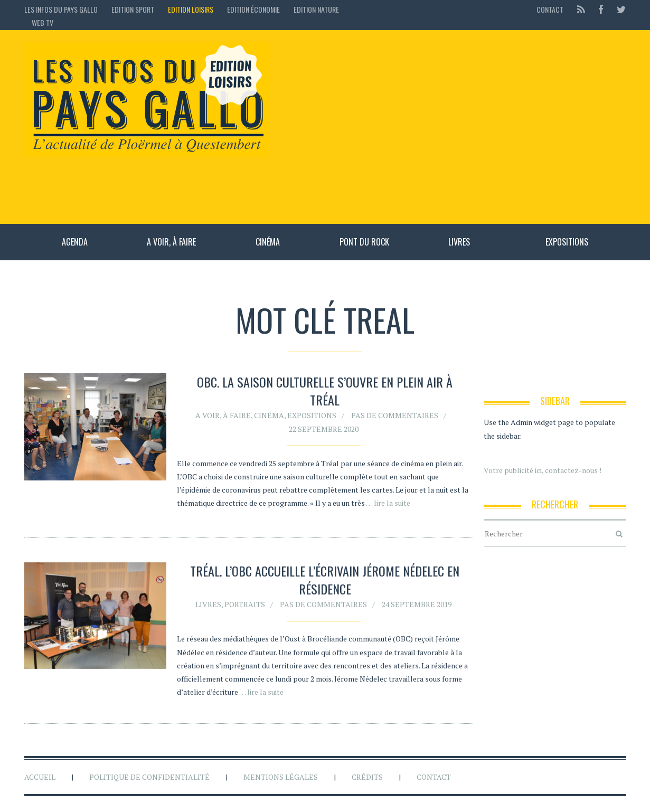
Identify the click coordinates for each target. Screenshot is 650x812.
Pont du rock (364, 242)
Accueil (40, 777)
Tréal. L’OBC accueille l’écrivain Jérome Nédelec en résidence (325, 581)
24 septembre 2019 (417, 606)
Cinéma (268, 242)
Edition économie (253, 9)
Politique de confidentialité (149, 777)
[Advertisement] (453, 127)
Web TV (43, 22)
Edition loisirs (191, 9)
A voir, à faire (171, 242)
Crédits (367, 777)
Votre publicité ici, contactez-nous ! (543, 470)
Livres (459, 242)
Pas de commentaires (395, 415)
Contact (550, 9)
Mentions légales (281, 777)
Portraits (245, 606)
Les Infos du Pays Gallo (61, 9)
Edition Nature (316, 9)
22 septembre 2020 (324, 429)
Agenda (75, 242)
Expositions (567, 242)
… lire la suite (388, 503)
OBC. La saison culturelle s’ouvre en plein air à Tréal (325, 391)
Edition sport (133, 9)
